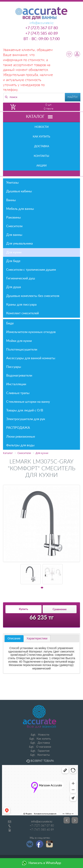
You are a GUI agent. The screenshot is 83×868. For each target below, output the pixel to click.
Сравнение (60, 609)
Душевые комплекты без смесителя (33, 296)
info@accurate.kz (42, 822)
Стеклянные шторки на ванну (28, 402)
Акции (41, 166)
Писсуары (14, 367)
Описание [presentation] (14, 638)
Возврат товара (40, 761)
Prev (67, 820)
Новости (42, 127)
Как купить (41, 137)
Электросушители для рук (26, 419)
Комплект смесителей (23, 313)
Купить (24, 609)
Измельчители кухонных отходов (31, 332)
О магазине (44, 747)
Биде (42, 323)
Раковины (42, 218)
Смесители (42, 226)
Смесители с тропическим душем (31, 270)
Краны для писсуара (21, 305)
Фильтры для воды (20, 445)
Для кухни (14, 252)
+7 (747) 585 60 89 (42, 34)
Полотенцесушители (42, 350)
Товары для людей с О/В (42, 410)
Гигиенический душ (21, 278)
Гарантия (44, 751)
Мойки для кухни (42, 341)
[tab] (14, 639)
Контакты (41, 156)
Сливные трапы (18, 393)
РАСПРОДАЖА (18, 428)
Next (75, 820)
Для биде (13, 261)
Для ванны (14, 235)
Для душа (14, 287)
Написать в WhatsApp (41, 863)
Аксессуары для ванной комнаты (42, 358)
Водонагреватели (19, 376)
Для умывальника (19, 244)
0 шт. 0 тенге (49, 107)
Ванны (42, 200)
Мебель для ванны (42, 209)
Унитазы (42, 183)
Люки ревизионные (21, 437)
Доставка (42, 146)
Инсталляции (42, 384)
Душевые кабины (42, 191)
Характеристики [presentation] (37, 638)
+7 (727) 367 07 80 (42, 28)
